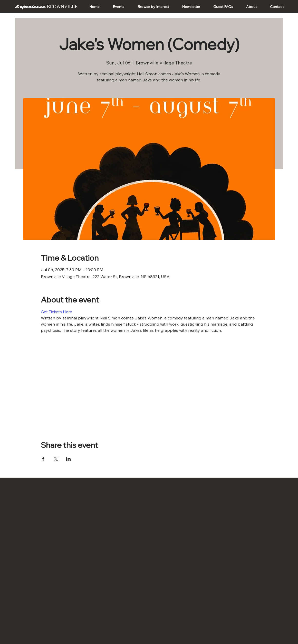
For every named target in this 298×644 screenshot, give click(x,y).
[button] (118, 7)
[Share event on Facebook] (43, 459)
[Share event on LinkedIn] (68, 459)
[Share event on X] (56, 459)
